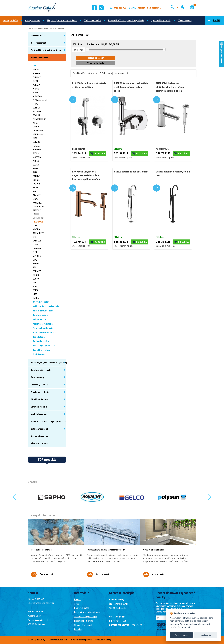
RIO (34, 283)
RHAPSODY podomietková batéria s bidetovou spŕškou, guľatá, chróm (131, 87)
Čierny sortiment (33, 20)
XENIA (35, 169)
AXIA (35, 172)
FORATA (36, 146)
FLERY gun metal (40, 100)
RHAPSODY (61, 28)
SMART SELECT (39, 119)
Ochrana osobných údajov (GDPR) (98, 640)
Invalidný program (39, 414)
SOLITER (36, 108)
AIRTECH (36, 161)
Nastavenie (206, 635)
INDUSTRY (37, 150)
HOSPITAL (37, 112)
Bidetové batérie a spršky (44, 333)
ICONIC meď (38, 96)
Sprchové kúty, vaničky (161, 20)
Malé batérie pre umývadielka (46, 306)
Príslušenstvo (39, 354)
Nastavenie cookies (78, 640)
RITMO (36, 104)
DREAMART (38, 248)
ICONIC (36, 89)
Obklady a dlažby (11, 20)
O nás (77, 604)
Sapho (79, 50)
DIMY (35, 260)
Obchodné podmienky (84, 625)
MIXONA (36, 229)
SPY (34, 237)
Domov (77, 599)
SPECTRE (37, 210)
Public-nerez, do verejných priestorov (48, 421)
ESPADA (36, 188)
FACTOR (36, 184)
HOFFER (36, 214)
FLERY (35, 93)
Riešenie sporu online (84, 621)
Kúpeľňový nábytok (39, 385)
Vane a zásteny (185, 20)
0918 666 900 (38, 599)
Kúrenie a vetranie (39, 407)
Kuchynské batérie (41, 341)
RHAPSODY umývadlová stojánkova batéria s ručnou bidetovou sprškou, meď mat (87, 175)
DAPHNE (36, 176)
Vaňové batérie (39, 319)
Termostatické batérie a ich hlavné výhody (106, 550)
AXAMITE (37, 195)
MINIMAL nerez (39, 218)
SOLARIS (37, 142)
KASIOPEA (37, 203)
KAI (34, 191)
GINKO (36, 199)
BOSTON (36, 279)
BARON (36, 264)
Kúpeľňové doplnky (39, 399)
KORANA (37, 85)
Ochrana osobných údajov (85, 617)
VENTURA (37, 256)
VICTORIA (37, 157)
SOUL (35, 287)
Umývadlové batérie (42, 302)
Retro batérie (39, 337)
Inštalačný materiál (39, 429)
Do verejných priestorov (44, 346)
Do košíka (100, 154)
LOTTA (36, 245)
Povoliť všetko (181, 635)
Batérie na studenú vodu (44, 311)
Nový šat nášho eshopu (41, 550)
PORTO (36, 290)
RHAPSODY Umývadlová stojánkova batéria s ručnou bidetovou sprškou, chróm (170, 87)
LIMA (35, 294)
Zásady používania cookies (59, 640)
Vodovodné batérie (93, 20)
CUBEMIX (37, 77)
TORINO (36, 298)
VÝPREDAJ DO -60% (40, 444)
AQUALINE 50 (38, 233)
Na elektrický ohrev (41, 350)
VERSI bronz (38, 131)
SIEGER (36, 275)
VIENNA (36, 127)
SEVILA (36, 165)
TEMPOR (36, 115)
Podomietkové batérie (43, 324)
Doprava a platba (82, 608)
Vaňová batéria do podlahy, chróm (131, 172)
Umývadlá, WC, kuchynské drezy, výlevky (126, 20)
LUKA (35, 226)
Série (52, 28)
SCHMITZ (37, 271)
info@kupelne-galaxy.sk (44, 603)
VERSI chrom (38, 134)
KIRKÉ (35, 123)
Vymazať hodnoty (96, 63)
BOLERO (36, 74)
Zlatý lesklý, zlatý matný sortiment (62, 20)
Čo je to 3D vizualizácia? (154, 550)
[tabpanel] (56, 550)
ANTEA (36, 153)
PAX (35, 267)
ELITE (35, 252)
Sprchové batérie (40, 315)
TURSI (35, 81)
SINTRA (36, 70)
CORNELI (37, 180)
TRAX (35, 138)
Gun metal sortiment (40, 436)
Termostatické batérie (43, 328)
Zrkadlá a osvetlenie (40, 392)
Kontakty (78, 629)
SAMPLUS (37, 241)
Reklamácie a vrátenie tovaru (87, 612)
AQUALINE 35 (38, 207)
